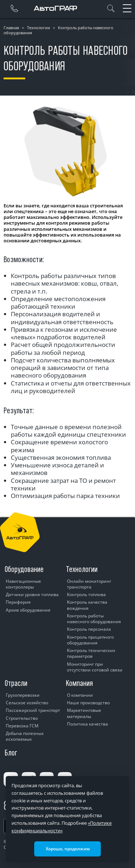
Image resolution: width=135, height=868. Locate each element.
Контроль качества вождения (87, 605)
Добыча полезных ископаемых (25, 736)
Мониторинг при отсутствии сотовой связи (95, 667)
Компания (79, 683)
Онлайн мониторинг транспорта (89, 584)
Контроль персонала (89, 629)
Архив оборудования (28, 610)
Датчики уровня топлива (32, 594)
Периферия (18, 602)
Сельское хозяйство (27, 703)
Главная (11, 28)
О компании (80, 695)
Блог (11, 753)
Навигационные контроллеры (23, 584)
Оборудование (24, 569)
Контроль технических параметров (91, 653)
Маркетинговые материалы (84, 713)
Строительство (22, 718)
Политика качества (87, 724)
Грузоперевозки (23, 695)
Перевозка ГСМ (22, 726)
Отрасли (16, 683)
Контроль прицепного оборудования (90, 640)
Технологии (39, 28)
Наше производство (88, 703)
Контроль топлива (86, 594)
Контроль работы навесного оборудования (94, 619)
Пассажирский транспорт (33, 710)
